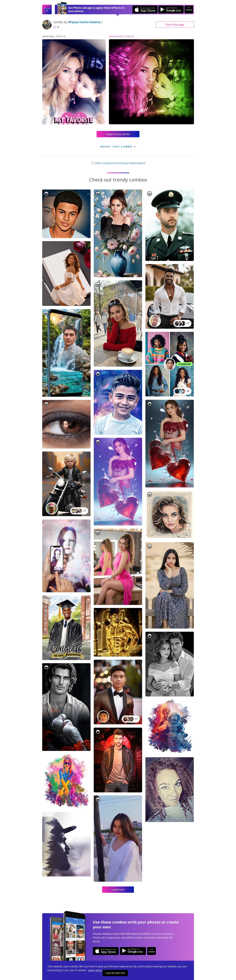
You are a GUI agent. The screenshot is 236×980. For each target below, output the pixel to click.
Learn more (95, 970)
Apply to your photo (118, 134)
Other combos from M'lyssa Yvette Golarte (118, 163)
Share (175, 25)
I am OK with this (115, 973)
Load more (118, 890)
